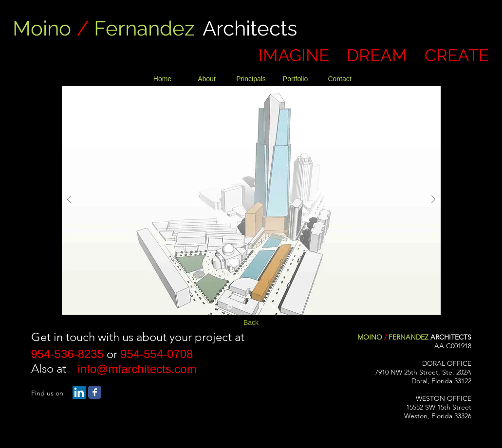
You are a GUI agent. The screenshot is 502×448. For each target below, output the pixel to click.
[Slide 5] (273, 307)
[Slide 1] (230, 307)
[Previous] (69, 200)
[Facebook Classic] (95, 392)
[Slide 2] (241, 307)
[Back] (251, 323)
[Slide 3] (252, 307)
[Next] (433, 200)
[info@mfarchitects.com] (137, 369)
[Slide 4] (262, 307)
